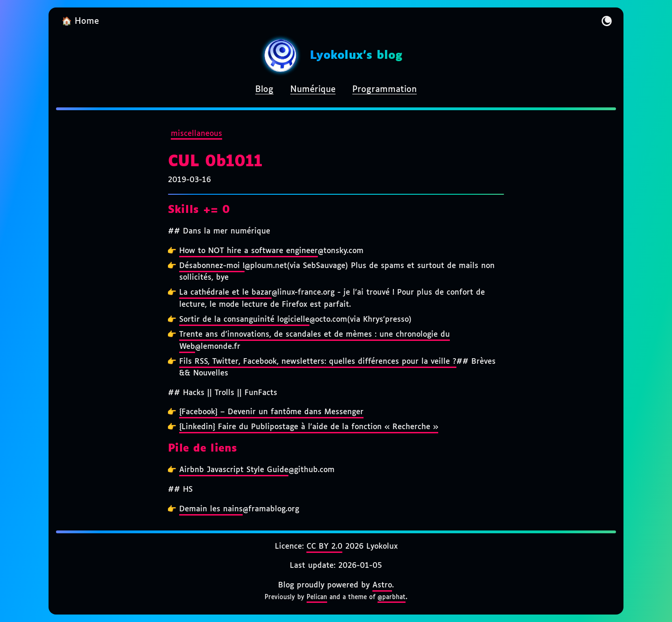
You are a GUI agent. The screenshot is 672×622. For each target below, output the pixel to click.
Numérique (313, 90)
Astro (382, 585)
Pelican (317, 597)
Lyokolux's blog (356, 56)
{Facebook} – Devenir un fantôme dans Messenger (271, 412)
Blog (264, 90)
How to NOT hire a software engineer (248, 251)
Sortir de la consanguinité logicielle (244, 320)
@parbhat (392, 597)
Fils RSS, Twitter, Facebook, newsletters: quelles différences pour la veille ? (318, 362)
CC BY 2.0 (325, 547)
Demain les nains (211, 509)
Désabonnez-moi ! (212, 266)
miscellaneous (196, 134)
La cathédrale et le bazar (225, 293)
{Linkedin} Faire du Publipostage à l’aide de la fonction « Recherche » (309, 427)
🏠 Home (80, 21)
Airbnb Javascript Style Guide (234, 470)
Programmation (385, 90)
